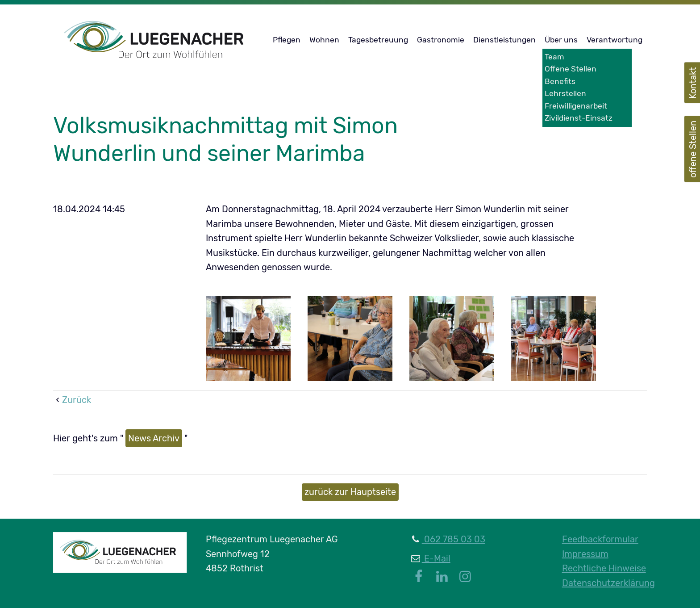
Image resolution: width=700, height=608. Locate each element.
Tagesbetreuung (378, 40)
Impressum (585, 554)
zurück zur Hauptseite (350, 492)
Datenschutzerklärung (608, 583)
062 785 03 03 (454, 539)
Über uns (561, 40)
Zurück (77, 400)
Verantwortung (615, 40)
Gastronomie (441, 40)
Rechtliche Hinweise (604, 568)
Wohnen (324, 40)
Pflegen (287, 40)
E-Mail (436, 558)
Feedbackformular (600, 539)
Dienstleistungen (504, 40)
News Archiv (154, 438)
